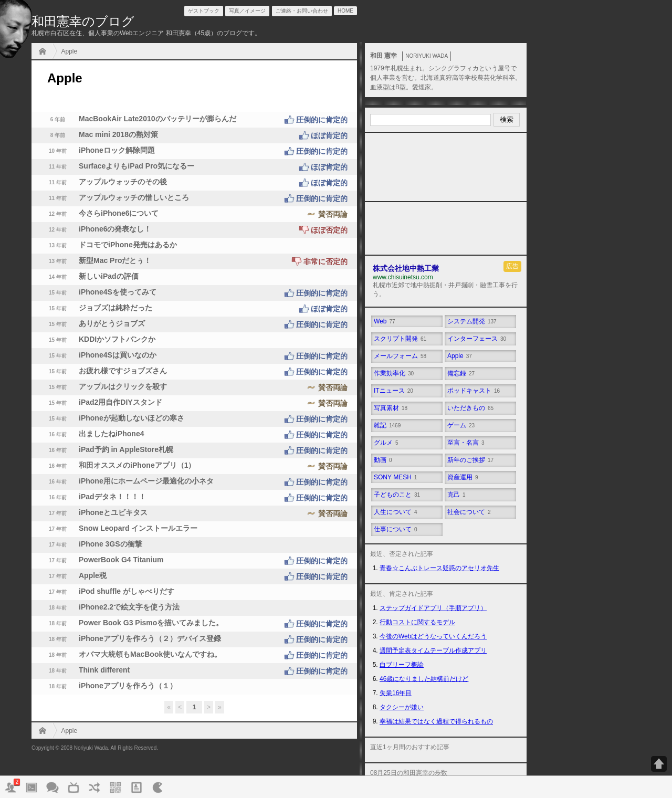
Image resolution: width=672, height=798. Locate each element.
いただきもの (470, 408)
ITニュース (393, 391)
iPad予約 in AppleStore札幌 (194, 450)
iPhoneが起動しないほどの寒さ (194, 419)
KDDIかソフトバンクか (96, 340)
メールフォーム (400, 356)
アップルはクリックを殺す (194, 387)
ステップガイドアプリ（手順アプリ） (433, 608)
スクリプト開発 (400, 339)
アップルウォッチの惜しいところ (194, 198)
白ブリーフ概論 (402, 665)
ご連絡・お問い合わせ (302, 11)
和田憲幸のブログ (83, 21)
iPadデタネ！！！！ (194, 498)
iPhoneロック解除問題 (194, 151)
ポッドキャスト (474, 391)
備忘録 (461, 373)
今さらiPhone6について (194, 214)
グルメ (386, 443)
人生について (396, 512)
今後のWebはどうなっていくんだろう (433, 636)
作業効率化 (394, 373)
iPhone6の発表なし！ (194, 230)
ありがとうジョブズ (194, 324)
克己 (456, 495)
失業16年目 (396, 693)
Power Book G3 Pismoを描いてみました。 (194, 624)
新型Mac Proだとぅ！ (194, 261)
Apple (69, 51)
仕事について (396, 529)
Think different (194, 671)
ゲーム (461, 425)
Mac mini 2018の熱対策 (194, 135)
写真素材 (391, 408)
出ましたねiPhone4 (194, 435)
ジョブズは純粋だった (194, 309)
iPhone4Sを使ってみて (194, 293)
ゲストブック (204, 11)
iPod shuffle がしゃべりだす (106, 592)
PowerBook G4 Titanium (194, 561)
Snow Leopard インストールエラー (117, 529)
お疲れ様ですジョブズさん (194, 372)
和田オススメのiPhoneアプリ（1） (194, 466)
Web (385, 321)
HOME (45, 52)
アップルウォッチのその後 (194, 183)
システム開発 (472, 321)
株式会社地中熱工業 (406, 268)
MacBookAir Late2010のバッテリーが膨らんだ (194, 120)
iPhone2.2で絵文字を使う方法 (108, 608)
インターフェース (477, 339)
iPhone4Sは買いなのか (194, 356)
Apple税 (194, 576)
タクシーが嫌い (402, 707)
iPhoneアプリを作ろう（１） (107, 687)
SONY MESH (395, 477)
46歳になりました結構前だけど (424, 679)
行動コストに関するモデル (417, 622)
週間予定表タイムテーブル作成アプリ (433, 650)
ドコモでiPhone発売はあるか (107, 246)
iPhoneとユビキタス (194, 513)
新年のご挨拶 (470, 460)
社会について (469, 512)
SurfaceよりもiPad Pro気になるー (194, 167)
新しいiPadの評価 (88, 277)
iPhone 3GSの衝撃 (90, 545)
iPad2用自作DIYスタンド (194, 403)
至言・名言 (466, 443)
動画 (383, 460)
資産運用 (463, 477)
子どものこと (397, 495)
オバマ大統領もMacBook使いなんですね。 (194, 655)
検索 (507, 119)
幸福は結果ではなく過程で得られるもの (436, 721)
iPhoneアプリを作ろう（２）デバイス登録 (194, 639)
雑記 (387, 425)
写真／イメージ (247, 11)
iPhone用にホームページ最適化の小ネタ (194, 482)
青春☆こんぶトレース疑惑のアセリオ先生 (439, 568)
